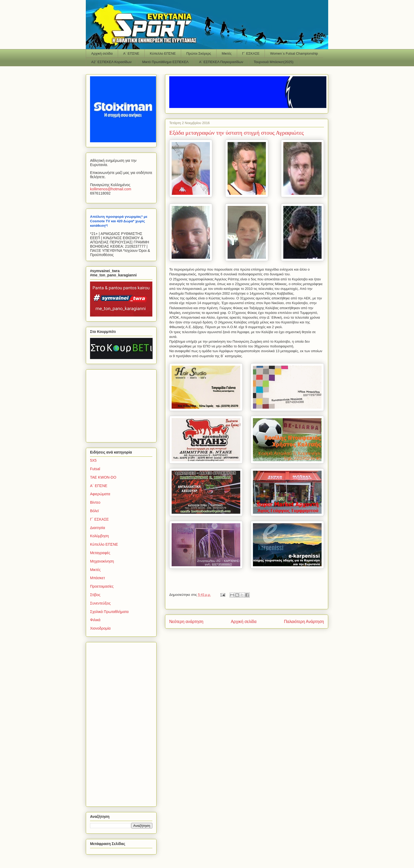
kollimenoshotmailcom (111, 189)
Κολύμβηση (99, 536)
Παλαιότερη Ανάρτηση (304, 622)
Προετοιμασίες (102, 586)
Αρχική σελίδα (102, 53)
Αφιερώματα (100, 494)
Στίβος (95, 595)
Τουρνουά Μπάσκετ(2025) (274, 62)
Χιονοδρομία (100, 628)
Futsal (95, 469)
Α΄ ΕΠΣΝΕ (131, 53)
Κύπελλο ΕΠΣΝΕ (163, 53)
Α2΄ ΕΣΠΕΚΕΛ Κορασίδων (112, 62)
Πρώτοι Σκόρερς (199, 53)
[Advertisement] (123, 404)
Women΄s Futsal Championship (294, 53)
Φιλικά (95, 620)
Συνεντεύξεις (100, 603)
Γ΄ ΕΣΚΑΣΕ (251, 53)
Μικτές (227, 53)
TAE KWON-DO (103, 477)
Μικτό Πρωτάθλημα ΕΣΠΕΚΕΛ (165, 62)
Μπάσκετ (98, 578)
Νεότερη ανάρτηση (186, 622)
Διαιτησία (98, 528)
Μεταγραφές (100, 553)
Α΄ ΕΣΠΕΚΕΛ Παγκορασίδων (221, 62)
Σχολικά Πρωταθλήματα (109, 612)
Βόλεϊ (94, 511)
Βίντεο (95, 502)
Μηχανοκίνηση (102, 561)
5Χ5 (93, 460)
